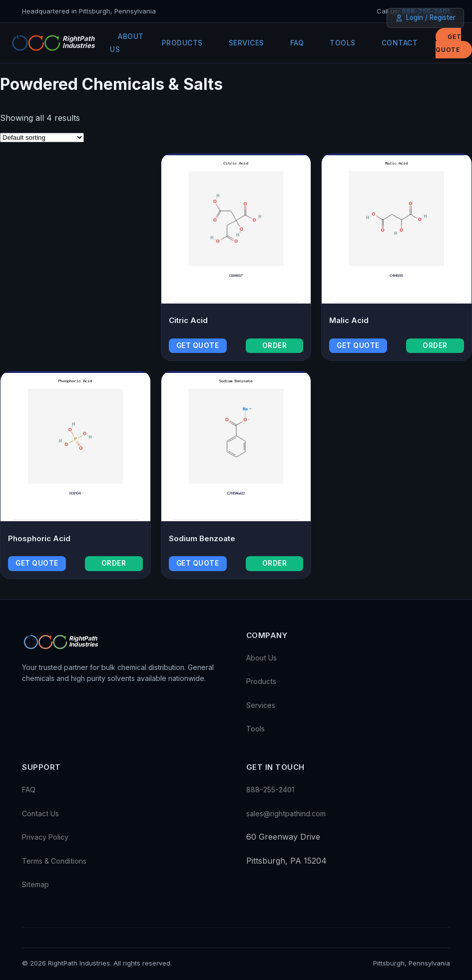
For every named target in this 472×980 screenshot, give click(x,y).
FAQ (297, 43)
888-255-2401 (270, 790)
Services (246, 43)
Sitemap (35, 884)
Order (275, 345)
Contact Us (40, 814)
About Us (127, 43)
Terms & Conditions (54, 861)
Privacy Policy (45, 837)
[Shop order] (42, 138)
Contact (400, 43)
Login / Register (425, 18)
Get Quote (448, 43)
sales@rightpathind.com (286, 814)
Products (182, 43)
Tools (343, 43)
